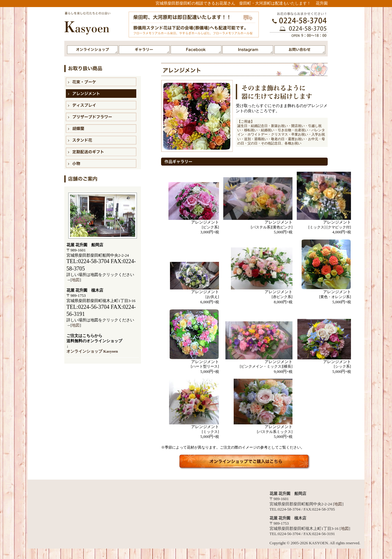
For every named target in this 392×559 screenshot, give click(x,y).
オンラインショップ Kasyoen (92, 351)
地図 (76, 280)
